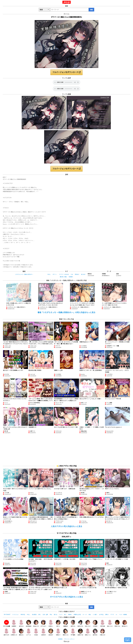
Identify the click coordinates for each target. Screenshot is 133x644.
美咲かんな (66, 632)
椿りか (58, 623)
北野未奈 (43, 632)
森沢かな (73, 623)
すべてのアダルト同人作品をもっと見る (66, 597)
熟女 (51, 615)
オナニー (55, 274)
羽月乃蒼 (103, 623)
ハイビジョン (15, 615)
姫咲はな (21, 632)
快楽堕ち (71, 277)
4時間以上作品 (77, 615)
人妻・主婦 (45, 615)
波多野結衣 (29, 623)
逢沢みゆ (21, 623)
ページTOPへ (128, 640)
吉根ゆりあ (80, 632)
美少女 (56, 615)
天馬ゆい (51, 623)
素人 (65, 615)
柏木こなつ (110, 623)
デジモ (112, 615)
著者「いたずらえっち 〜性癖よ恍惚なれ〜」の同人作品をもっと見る (66, 312)
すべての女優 (7, 623)
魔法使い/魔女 (63, 277)
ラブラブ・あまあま (64, 274)
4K (116, 615)
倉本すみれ (6, 632)
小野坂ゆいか (14, 632)
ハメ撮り (95, 615)
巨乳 (39, 615)
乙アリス (29, 632)
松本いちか (88, 623)
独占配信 (34, 615)
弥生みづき (36, 623)
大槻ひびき (103, 632)
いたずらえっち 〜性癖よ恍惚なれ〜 (24, 274)
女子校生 (101, 615)
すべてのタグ (7, 615)
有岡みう (58, 632)
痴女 (90, 615)
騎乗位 (70, 615)
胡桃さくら (88, 632)
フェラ (61, 615)
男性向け (77, 274)
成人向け (83, 274)
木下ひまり (43, 623)
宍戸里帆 (73, 632)
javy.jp (67, 2)
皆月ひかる (80, 623)
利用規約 (60, 639)
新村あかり (125, 623)
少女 (72, 274)
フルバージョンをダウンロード (66, 72)
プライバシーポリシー (69, 639)
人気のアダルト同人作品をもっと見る (66, 526)
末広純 (36, 632)
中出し (49, 274)
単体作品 (23, 615)
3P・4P (85, 615)
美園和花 (66, 623)
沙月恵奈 (95, 623)
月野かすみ (117, 623)
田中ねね (95, 632)
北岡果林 (14, 623)
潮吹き (107, 615)
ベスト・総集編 (123, 615)
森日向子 (51, 632)
